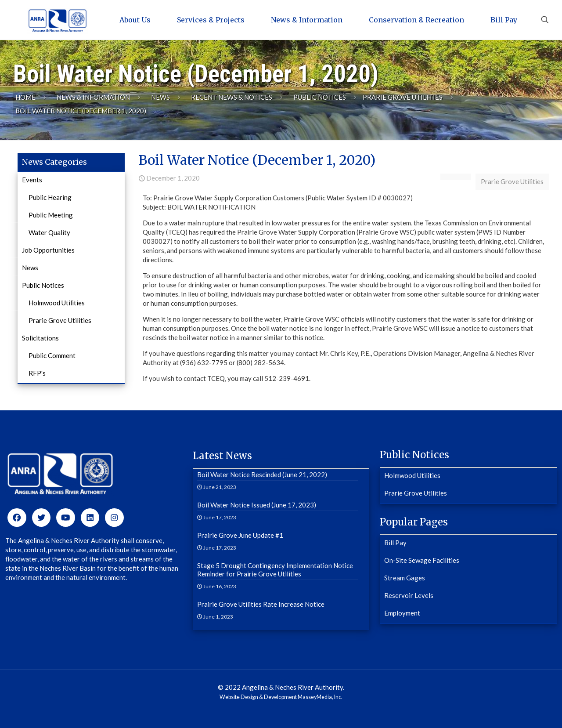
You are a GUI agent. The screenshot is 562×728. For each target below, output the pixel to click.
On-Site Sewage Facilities (422, 560)
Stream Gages (405, 578)
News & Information (93, 97)
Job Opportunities (48, 250)
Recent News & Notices (232, 97)
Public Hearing (50, 197)
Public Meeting (51, 215)
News (160, 97)
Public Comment (52, 355)
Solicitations (40, 338)
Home (25, 97)
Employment (402, 613)
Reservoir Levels (409, 595)
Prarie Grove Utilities (403, 97)
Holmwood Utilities (57, 303)
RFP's (37, 373)
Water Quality (49, 232)
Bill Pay (395, 543)
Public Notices (320, 97)
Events (32, 180)
